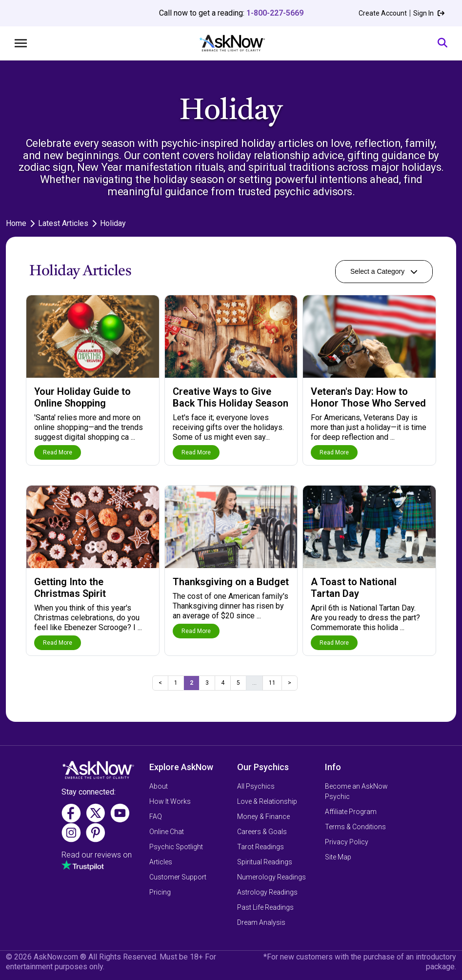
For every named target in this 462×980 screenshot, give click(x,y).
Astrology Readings (267, 892)
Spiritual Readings (265, 862)
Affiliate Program (351, 812)
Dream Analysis (261, 922)
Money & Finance (263, 817)
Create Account (383, 13)
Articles (161, 862)
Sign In (429, 13)
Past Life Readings (265, 907)
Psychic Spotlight (176, 847)
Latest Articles (63, 223)
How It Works (170, 801)
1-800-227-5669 (275, 13)
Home (16, 223)
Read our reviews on (97, 855)
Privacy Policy (347, 842)
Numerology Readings (271, 877)
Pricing (160, 892)
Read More (58, 452)
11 (272, 683)
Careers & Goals (262, 832)
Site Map (338, 857)
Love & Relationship (267, 801)
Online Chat (167, 832)
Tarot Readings (261, 847)
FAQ (156, 817)
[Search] (442, 43)
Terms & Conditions (355, 827)
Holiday (113, 223)
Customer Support (178, 877)
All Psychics (256, 786)
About (159, 786)
